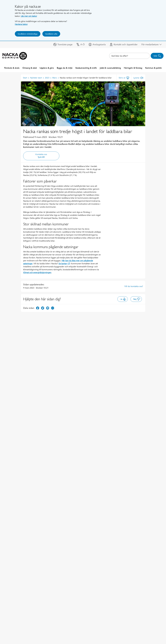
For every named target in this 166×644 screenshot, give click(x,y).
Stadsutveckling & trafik (86, 68)
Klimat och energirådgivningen (37, 273)
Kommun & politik (153, 68)
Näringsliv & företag (133, 68)
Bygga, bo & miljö (65, 68)
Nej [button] (137, 299)
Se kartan (64, 264)
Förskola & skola (12, 68)
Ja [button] (123, 299)
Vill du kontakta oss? (134, 286)
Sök (157, 56)
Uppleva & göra (47, 68)
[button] (63, 44)
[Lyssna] (138, 78)
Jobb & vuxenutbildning (110, 68)
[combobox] (129, 56)
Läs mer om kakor (29, 16)
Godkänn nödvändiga (28, 34)
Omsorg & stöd (30, 68)
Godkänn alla (51, 34)
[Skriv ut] (124, 78)
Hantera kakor (21, 24)
